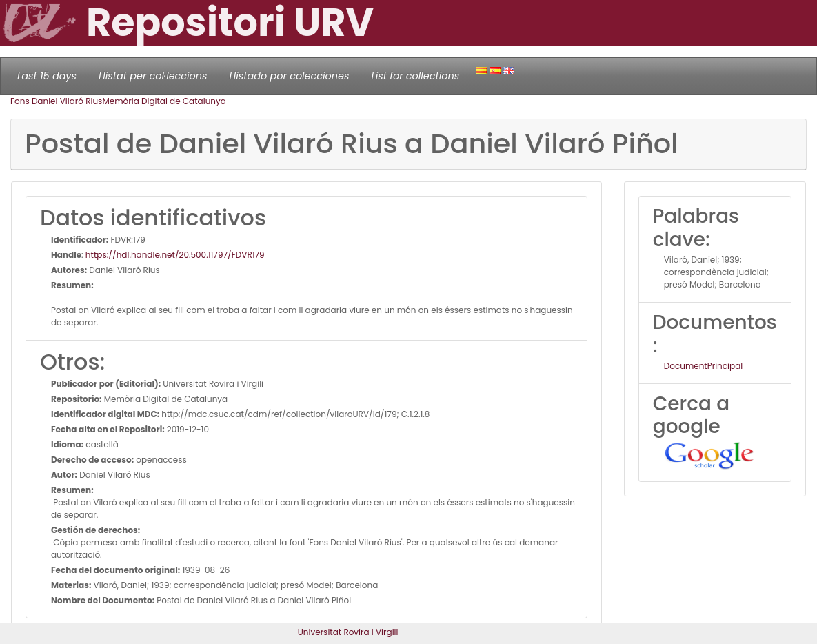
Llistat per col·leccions (153, 76)
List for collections (415, 76)
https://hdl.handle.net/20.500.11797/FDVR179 (175, 255)
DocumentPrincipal (703, 366)
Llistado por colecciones (290, 76)
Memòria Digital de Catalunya (164, 101)
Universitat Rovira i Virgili (348, 632)
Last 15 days (47, 76)
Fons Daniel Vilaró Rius (56, 101)
